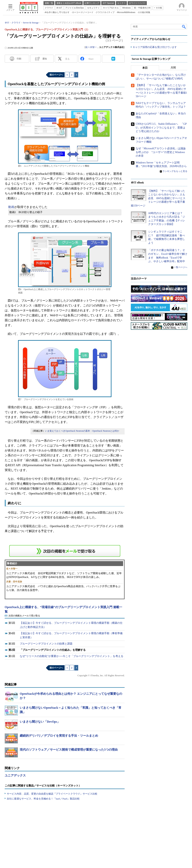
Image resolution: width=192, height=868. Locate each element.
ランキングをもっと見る (175, 171)
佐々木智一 (91, 47)
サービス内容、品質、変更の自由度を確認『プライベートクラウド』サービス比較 (52, 794)
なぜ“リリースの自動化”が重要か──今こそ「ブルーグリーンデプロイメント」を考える (72, 656)
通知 (45, 59)
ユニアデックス (15, 775)
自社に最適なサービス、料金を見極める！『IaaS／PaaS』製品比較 (43, 799)
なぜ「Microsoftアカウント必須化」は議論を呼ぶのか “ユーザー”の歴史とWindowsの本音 (161, 152)
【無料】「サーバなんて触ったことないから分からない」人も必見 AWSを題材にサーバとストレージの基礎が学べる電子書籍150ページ (158, 198)
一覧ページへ (181, 267)
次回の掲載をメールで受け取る (24, 616)
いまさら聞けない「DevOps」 (40, 722)
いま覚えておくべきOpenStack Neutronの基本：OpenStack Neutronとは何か (82, 431)
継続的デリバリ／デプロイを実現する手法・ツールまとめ (59, 736)
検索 (184, 27)
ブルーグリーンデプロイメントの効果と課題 (46, 644)
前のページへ (56, 75)
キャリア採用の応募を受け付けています (155, 47)
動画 (11, 207)
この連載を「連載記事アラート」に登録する (65, 551)
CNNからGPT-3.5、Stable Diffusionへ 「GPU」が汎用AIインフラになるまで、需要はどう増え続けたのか (161, 128)
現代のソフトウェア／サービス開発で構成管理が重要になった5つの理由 (69, 750)
